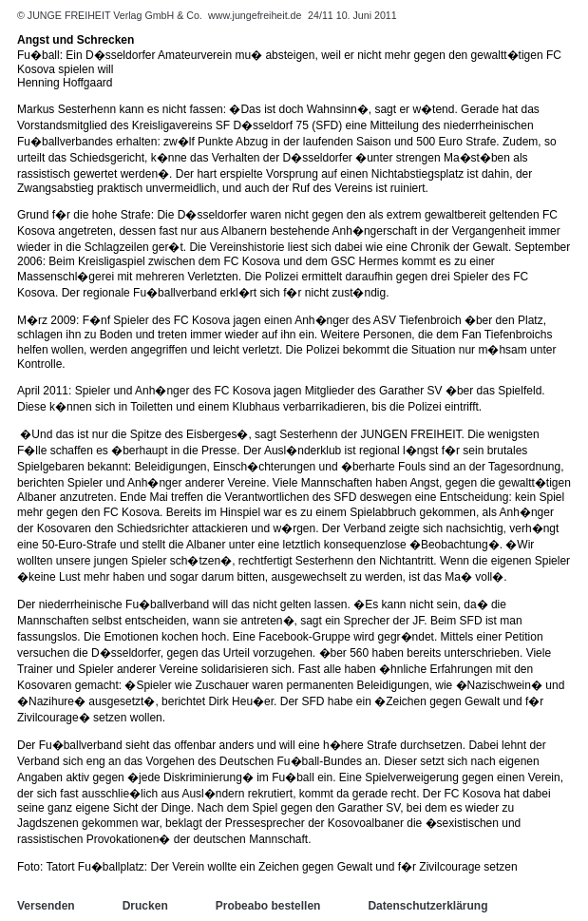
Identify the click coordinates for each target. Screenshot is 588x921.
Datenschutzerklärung (427, 906)
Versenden (46, 906)
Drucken (145, 906)
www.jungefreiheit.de (255, 15)
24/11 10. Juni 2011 (352, 15)
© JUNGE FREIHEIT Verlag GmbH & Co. (111, 15)
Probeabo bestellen (268, 906)
